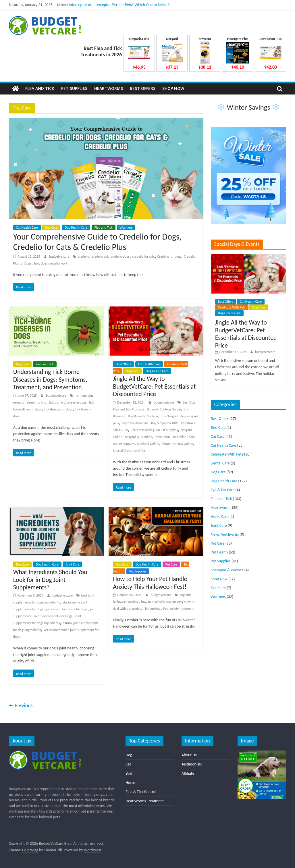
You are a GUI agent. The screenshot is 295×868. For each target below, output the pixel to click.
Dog (129, 755)
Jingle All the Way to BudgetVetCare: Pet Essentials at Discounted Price (154, 386)
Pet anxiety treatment (178, 609)
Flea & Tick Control (141, 792)
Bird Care (218, 428)
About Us (189, 755)
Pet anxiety (153, 609)
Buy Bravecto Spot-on (143, 416)
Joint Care (72, 564)
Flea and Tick (40, 88)
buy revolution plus (135, 423)
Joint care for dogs (75, 609)
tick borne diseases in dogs (68, 402)
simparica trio (37, 402)
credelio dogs (120, 256)
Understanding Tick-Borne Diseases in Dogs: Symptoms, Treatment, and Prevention (50, 379)
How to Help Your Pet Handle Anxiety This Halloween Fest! (150, 583)
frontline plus (84, 396)
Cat (128, 764)
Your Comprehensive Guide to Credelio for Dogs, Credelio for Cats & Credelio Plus (97, 242)
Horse (130, 783)
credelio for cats (143, 256)
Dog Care (51, 227)
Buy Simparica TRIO (165, 423)
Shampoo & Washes (227, 570)
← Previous (21, 705)
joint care (53, 609)
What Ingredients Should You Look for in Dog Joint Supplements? (50, 580)
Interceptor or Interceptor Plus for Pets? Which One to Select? (119, 5)
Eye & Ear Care (223, 490)
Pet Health (219, 552)
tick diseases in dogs (59, 409)
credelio (83, 256)
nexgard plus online (139, 437)
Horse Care (220, 517)
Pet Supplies (74, 88)
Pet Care (171, 564)
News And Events (225, 534)
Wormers (126, 227)
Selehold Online (148, 444)
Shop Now (173, 88)
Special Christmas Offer (129, 451)
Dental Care (220, 463)
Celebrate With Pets (232, 307)
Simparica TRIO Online (178, 444)
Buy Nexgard (169, 416)
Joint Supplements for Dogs (53, 616)
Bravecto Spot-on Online (164, 409)
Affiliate (188, 773)
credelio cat (100, 256)
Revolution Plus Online (171, 437)
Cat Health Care (27, 227)
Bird (129, 773)
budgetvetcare (60, 256)
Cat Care (218, 436)
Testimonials (192, 764)
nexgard (19, 402)
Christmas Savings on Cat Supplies (154, 430)
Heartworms (109, 88)
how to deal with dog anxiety (161, 602)
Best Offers (143, 88)
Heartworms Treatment (145, 801)
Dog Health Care (76, 227)
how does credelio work (51, 263)
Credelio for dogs (169, 256)
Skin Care (218, 588)
